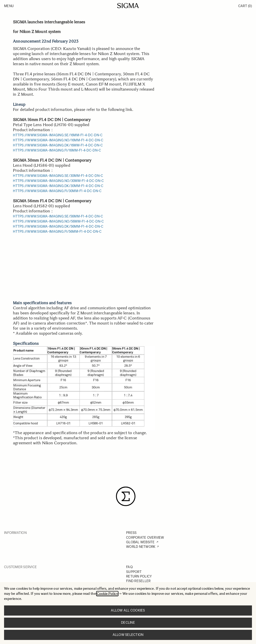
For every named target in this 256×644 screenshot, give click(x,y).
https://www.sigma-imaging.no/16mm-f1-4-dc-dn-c (58, 140)
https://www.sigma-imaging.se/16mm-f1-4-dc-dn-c (58, 135)
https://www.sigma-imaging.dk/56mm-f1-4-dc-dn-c (58, 226)
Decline (128, 623)
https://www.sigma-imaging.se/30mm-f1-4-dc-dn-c (58, 176)
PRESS (131, 533)
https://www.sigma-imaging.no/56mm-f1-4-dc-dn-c (58, 221)
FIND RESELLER (138, 581)
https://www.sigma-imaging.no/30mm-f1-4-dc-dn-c (58, 181)
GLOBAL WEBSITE (140, 542)
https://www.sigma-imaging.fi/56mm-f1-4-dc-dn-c (57, 232)
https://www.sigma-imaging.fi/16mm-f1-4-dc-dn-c (57, 150)
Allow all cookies (128, 610)
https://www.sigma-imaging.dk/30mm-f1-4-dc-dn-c (58, 186)
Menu (9, 6)
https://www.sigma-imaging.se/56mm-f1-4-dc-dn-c (58, 216)
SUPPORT (134, 572)
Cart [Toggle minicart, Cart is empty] (245, 6)
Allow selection (128, 635)
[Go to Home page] (128, 6)
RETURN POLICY (139, 576)
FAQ (129, 567)
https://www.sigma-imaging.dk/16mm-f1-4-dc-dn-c (58, 145)
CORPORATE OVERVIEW (145, 538)
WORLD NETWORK (141, 547)
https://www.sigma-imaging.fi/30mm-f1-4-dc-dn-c (57, 191)
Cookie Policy (107, 594)
